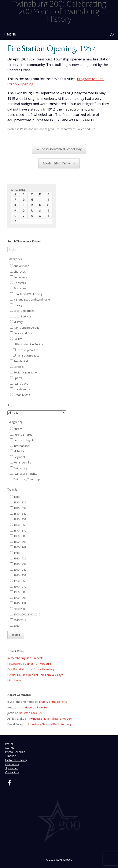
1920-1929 (18, 558)
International (20, 446)
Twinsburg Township (25, 479)
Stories (10, 748)
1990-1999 (18, 603)
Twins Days (19, 384)
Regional (17, 457)
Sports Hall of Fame (59, 163)
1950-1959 (18, 575)
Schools (17, 367)
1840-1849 (18, 514)
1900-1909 (18, 547)
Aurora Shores (21, 435)
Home (9, 744)
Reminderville (21, 462)
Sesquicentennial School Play (59, 149)
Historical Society (16, 760)
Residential (19, 361)
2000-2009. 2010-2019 (25, 614)
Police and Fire (29, 129)
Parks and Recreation (26, 328)
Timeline (11, 756)
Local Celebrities (22, 311)
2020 (15, 626)
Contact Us (12, 772)
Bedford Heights (22, 440)
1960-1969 (18, 581)
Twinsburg (19, 468)
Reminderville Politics (28, 344)
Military (16, 322)
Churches (18, 272)
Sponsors (12, 768)
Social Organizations (25, 372)
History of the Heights (53, 702)
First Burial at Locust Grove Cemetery (31, 669)
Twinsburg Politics (26, 355)
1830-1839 (18, 508)
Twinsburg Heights (24, 474)
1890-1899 (18, 542)
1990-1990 (18, 598)
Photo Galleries (15, 752)
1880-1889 (18, 536)
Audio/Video (20, 266)
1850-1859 (18, 519)
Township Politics (26, 350)
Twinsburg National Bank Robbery (51, 719)
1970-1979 (18, 586)
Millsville (17, 451)
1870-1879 (18, 530)
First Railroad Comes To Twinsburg (29, 664)
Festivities (18, 288)
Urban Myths (20, 395)
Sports (16, 378)
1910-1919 (18, 553)
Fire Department (65, 129)
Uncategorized (21, 389)
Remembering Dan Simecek (25, 658)
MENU (10, 34)
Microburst (14, 680)
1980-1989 (18, 592)
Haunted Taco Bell (37, 707)
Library (16, 305)
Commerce (19, 277)
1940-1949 (18, 570)
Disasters (18, 283)
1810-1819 (18, 497)
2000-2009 (18, 609)
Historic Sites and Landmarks (30, 299)
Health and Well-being (26, 294)
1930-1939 (18, 564)
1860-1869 (18, 525)
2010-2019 (18, 620)
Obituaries (12, 764)
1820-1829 (18, 502)
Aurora (16, 429)
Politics (16, 339)
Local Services (21, 316)
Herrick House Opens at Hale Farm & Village (35, 675)
